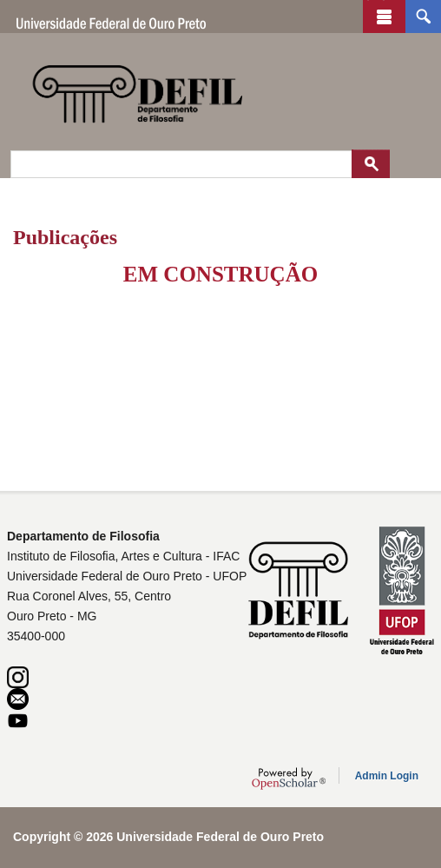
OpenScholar (289, 779)
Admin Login (387, 776)
